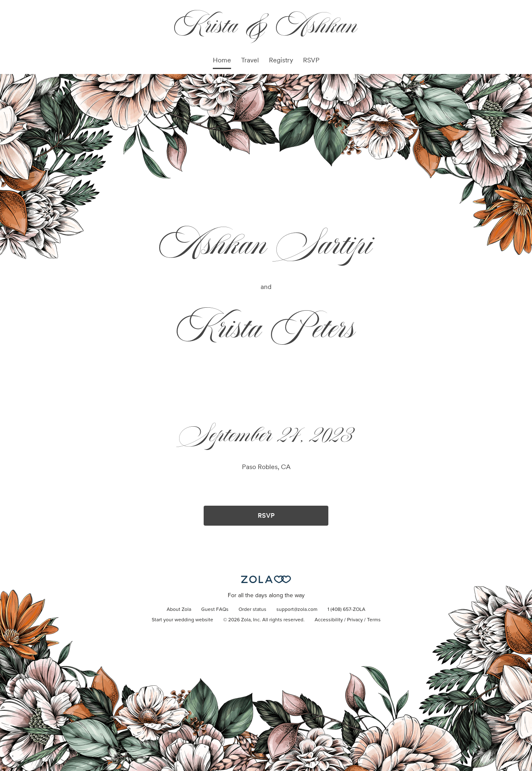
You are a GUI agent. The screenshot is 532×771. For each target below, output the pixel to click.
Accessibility (329, 620)
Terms (374, 620)
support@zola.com (297, 610)
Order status (252, 610)
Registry (281, 60)
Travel (250, 60)
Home (222, 60)
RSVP (311, 60)
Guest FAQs (215, 610)
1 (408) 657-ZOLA (346, 610)
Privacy (355, 620)
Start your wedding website (182, 620)
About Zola (179, 610)
